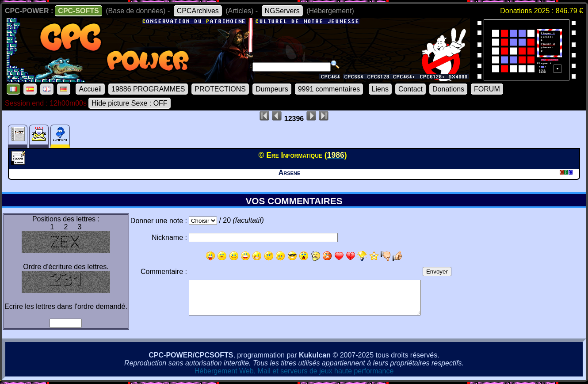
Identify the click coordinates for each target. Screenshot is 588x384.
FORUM (487, 89)
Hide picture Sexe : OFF (130, 103)
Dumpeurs (272, 89)
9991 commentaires (329, 89)
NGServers (282, 11)
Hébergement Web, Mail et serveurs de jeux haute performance (294, 371)
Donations (448, 89)
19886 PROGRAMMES (148, 89)
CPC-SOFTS (78, 11)
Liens (380, 89)
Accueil (90, 89)
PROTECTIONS (220, 89)
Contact (410, 89)
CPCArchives (198, 11)
